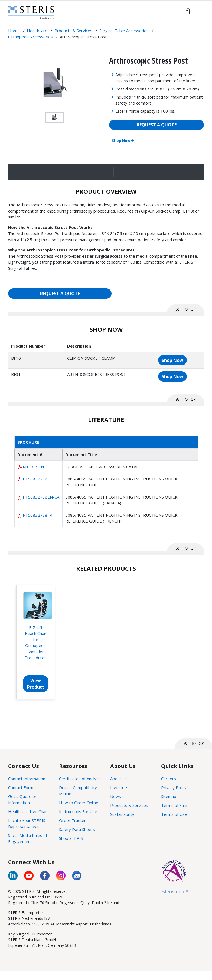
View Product (36, 684)
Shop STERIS (71, 838)
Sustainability (122, 814)
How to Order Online (79, 803)
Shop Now (123, 140)
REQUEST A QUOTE (157, 125)
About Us (119, 779)
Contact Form (21, 787)
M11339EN (33, 467)
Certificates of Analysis (80, 779)
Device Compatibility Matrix (78, 791)
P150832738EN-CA (41, 497)
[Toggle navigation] (106, 172)
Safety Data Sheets (77, 829)
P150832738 (35, 479)
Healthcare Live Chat (27, 811)
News (116, 796)
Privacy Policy (174, 787)
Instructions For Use (78, 811)
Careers (169, 779)
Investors (119, 787)
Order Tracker (72, 820)
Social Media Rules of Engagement (28, 838)
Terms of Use (174, 814)
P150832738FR (37, 515)
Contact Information (27, 779)
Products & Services (129, 805)
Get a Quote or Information (22, 799)
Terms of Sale (174, 805)
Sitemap (169, 796)
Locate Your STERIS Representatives (27, 824)
